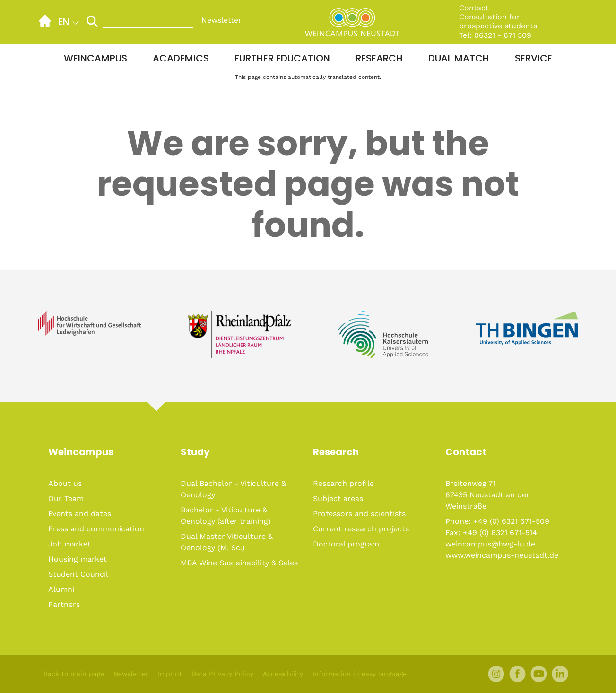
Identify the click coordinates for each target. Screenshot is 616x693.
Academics (181, 58)
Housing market (78, 559)
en (64, 22)
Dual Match (459, 58)
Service (534, 58)
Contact (474, 8)
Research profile (343, 483)
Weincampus (95, 58)
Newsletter (221, 20)
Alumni (61, 589)
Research (379, 58)
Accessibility (283, 674)
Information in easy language (360, 674)
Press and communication (96, 529)
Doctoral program (346, 544)
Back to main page (74, 674)
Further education (282, 58)
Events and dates (80, 514)
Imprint (170, 674)
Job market (69, 544)
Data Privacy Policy (222, 674)
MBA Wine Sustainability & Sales (239, 563)
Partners (64, 604)
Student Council (78, 574)
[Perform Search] (92, 21)
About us (65, 483)
